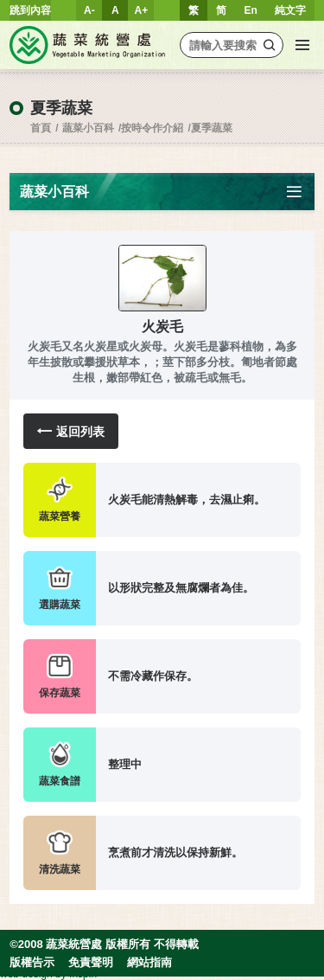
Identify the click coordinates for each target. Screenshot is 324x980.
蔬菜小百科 (88, 128)
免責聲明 (91, 962)
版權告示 (32, 962)
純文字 (290, 10)
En (250, 10)
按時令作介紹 (152, 128)
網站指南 (149, 962)
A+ (142, 10)
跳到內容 (30, 10)
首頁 (41, 128)
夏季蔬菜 (212, 128)
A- (89, 10)
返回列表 (71, 431)
